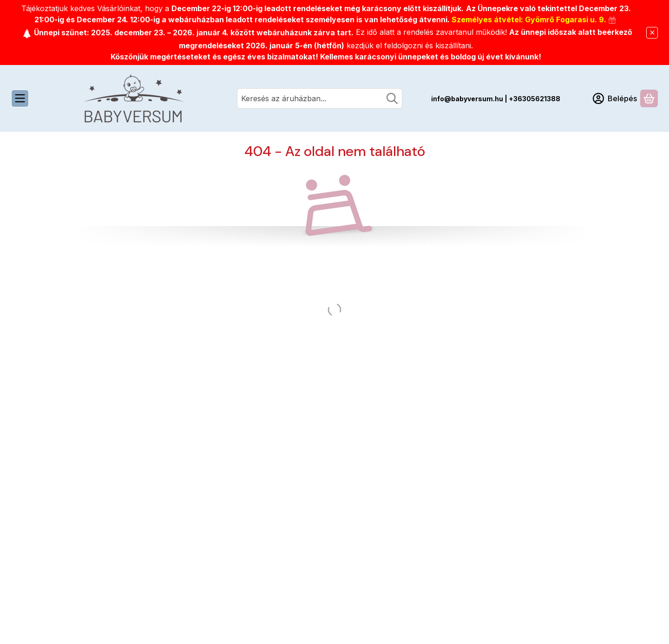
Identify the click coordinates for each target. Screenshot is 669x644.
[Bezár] (652, 33)
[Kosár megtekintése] (649, 98)
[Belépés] (615, 98)
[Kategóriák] (20, 98)
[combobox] (320, 98)
